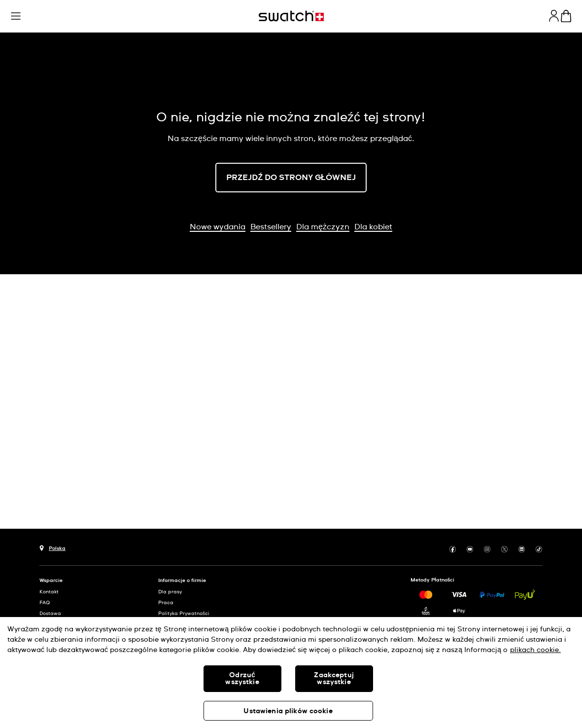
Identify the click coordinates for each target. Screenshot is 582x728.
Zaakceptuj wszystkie (334, 679)
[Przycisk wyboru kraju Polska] (52, 547)
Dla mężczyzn (323, 227)
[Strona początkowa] (291, 16)
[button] (16, 16)
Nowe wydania (218, 227)
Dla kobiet (373, 227)
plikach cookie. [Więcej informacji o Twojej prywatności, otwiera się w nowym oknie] (535, 650)
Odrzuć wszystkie (242, 679)
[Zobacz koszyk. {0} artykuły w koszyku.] (566, 16)
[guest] (554, 16)
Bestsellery (271, 227)
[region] (291, 673)
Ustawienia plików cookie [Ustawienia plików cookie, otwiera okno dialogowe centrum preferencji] (288, 711)
